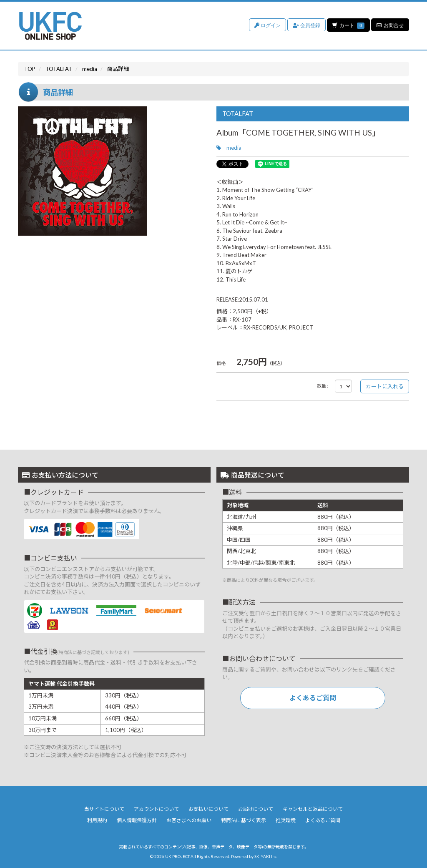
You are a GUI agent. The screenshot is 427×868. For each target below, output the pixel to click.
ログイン (267, 25)
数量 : (323, 386)
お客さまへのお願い (189, 820)
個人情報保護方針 (137, 820)
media (234, 148)
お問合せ (390, 25)
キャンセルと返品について (313, 809)
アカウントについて (156, 809)
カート (348, 25)
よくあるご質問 (313, 698)
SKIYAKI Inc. (266, 856)
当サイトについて (104, 809)
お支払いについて (208, 809)
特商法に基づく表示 (244, 820)
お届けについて (256, 809)
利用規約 (97, 820)
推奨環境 (286, 820)
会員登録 (306, 25)
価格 (221, 363)
